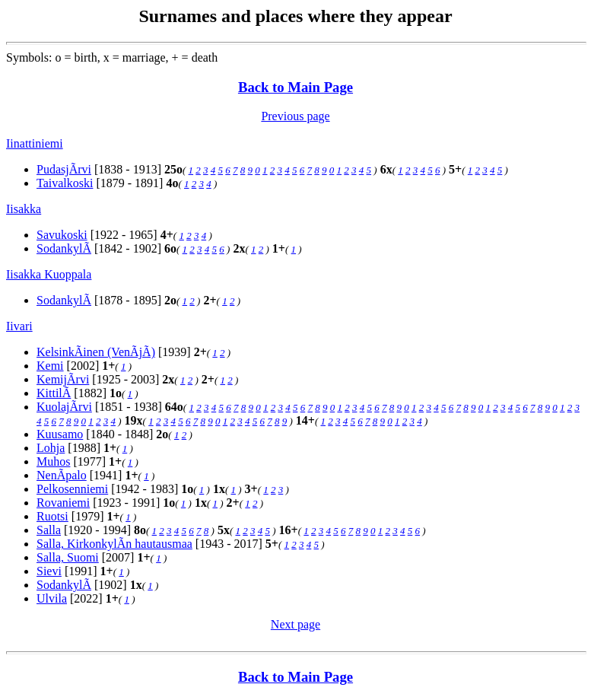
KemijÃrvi (63, 379)
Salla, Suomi (68, 557)
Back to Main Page (295, 87)
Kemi (50, 366)
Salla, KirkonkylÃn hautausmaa (114, 544)
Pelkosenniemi (72, 489)
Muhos (53, 461)
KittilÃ (54, 393)
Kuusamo (60, 434)
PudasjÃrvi (64, 169)
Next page (295, 624)
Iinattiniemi (35, 143)
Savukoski (62, 235)
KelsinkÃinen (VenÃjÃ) (96, 352)
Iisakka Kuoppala (49, 274)
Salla (49, 530)
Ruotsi (52, 516)
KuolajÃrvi (64, 407)
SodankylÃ (64, 248)
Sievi (49, 571)
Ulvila (52, 598)
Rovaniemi (63, 503)
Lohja (51, 448)
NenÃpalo (62, 475)
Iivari (19, 326)
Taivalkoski (65, 183)
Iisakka (24, 209)
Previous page (295, 116)
